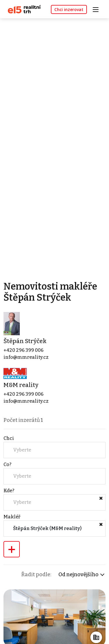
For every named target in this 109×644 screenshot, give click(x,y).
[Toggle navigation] (98, 9)
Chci (9, 438)
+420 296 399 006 (24, 350)
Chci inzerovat (69, 9)
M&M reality (21, 385)
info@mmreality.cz (26, 357)
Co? (7, 464)
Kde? (9, 491)
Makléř (12, 517)
